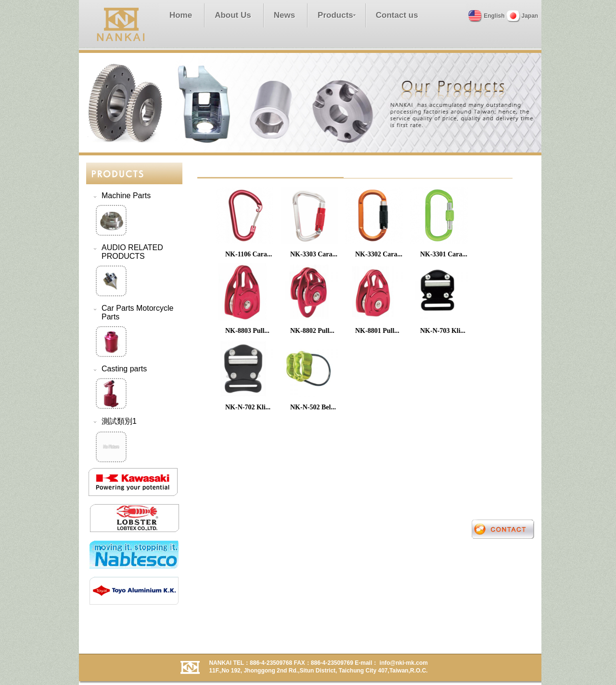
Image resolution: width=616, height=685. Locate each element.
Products (335, 15)
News (284, 15)
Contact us (397, 15)
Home (181, 15)
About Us (233, 15)
